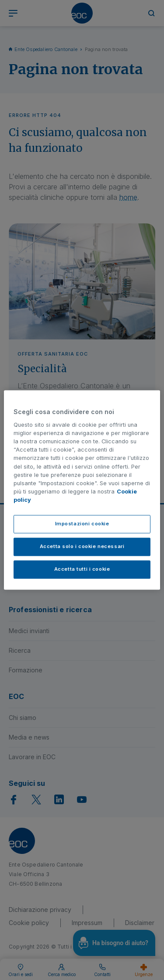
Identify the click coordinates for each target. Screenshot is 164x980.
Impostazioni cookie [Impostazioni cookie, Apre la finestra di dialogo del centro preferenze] (82, 524)
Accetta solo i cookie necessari (82, 547)
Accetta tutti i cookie (82, 569)
